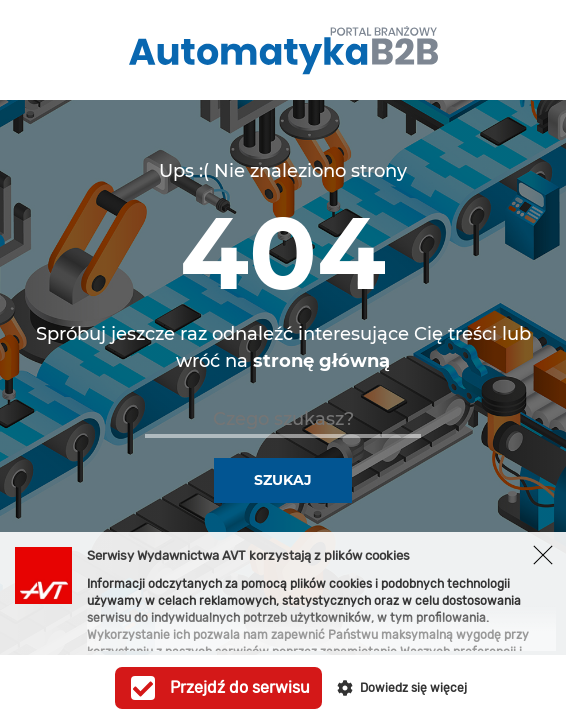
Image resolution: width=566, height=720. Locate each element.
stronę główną (321, 361)
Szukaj (283, 480)
